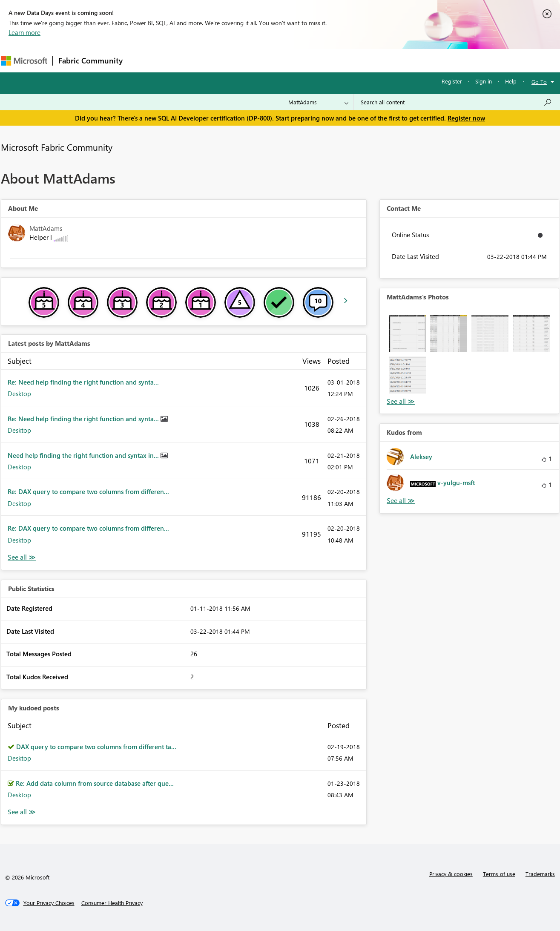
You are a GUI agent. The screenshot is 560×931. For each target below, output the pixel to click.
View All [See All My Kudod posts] (22, 812)
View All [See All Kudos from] (401, 501)
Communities (252, 60)
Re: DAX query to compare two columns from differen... (88, 491)
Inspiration (179, 60)
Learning (323, 60)
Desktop (19, 394)
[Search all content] (456, 102)
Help (511, 81)
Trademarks (540, 874)
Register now (466, 118)
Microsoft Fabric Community (57, 147)
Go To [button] (539, 82)
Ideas (214, 60)
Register (452, 81)
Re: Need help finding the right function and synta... (83, 382)
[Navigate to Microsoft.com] (24, 61)
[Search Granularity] (318, 102)
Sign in (484, 81)
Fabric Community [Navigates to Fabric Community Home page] (90, 60)
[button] (407, 334)
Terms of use (499, 874)
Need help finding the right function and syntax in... (84, 455)
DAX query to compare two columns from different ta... (96, 747)
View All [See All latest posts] (22, 557)
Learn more (24, 32)
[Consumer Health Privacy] (112, 903)
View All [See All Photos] (401, 401)
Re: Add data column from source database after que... (95, 783)
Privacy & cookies (451, 874)
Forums (142, 60)
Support (359, 60)
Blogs (290, 60)
